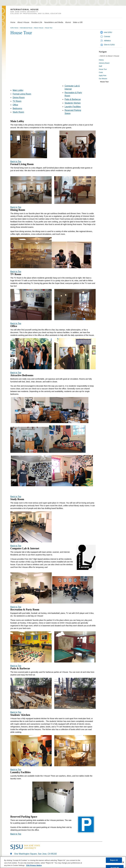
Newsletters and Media (54, 22)
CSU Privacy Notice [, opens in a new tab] (34, 865)
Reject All (114, 860)
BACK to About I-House (110, 56)
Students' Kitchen (73, 103)
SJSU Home (14, 28)
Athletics (107, 41)
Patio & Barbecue (73, 99)
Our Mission (103, 79)
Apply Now (103, 76)
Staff (100, 66)
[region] (63, 862)
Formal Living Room (22, 94)
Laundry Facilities (73, 107)
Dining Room (19, 98)
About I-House (23, 22)
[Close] (123, 862)
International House (26, 28)
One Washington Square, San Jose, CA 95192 (35, 854)
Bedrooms (17, 108)
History (101, 60)
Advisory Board (104, 63)
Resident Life (37, 22)
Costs (101, 72)
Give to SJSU (109, 45)
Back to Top (16, 161)
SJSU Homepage (4, 14)
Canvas (107, 36)
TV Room (17, 101)
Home (13, 22)
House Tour (49, 28)
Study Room (18, 112)
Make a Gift (78, 22)
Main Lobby (18, 90)
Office (15, 105)
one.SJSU (108, 32)
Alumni (68, 22)
